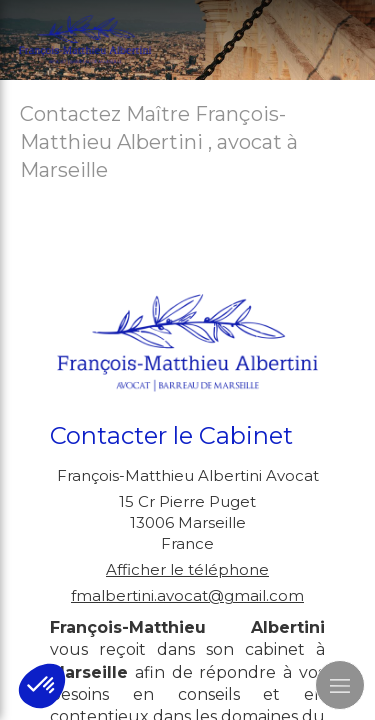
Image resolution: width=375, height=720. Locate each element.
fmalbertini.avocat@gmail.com (187, 595)
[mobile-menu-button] (340, 685)
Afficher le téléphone (187, 569)
